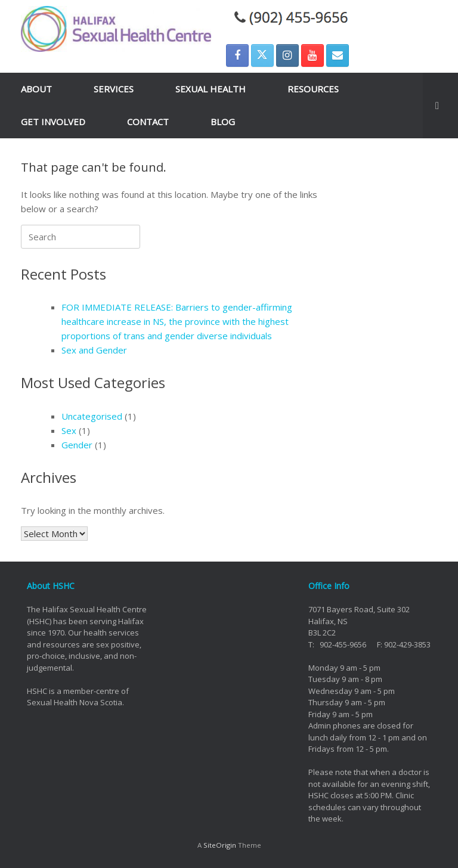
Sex (69, 430)
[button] (440, 106)
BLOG (223, 122)
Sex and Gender (94, 350)
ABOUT (36, 89)
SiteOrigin (220, 845)
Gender (77, 445)
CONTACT (148, 122)
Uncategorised (92, 416)
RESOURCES (313, 89)
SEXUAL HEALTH (211, 89)
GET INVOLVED (53, 122)
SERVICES (114, 89)
